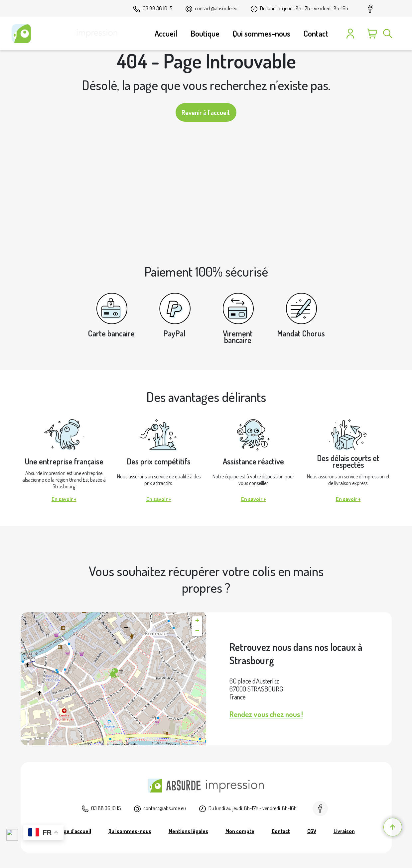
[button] (113, 674)
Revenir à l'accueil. (206, 112)
